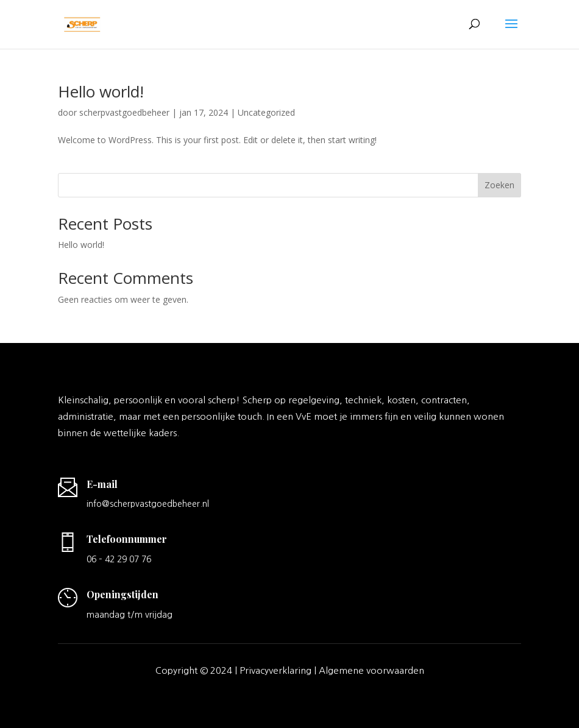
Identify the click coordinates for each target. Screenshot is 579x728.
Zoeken (499, 185)
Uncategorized (266, 112)
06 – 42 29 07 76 (119, 559)
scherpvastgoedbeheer (124, 112)
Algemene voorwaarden (371, 670)
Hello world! (101, 91)
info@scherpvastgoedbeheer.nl (148, 504)
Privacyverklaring (275, 670)
